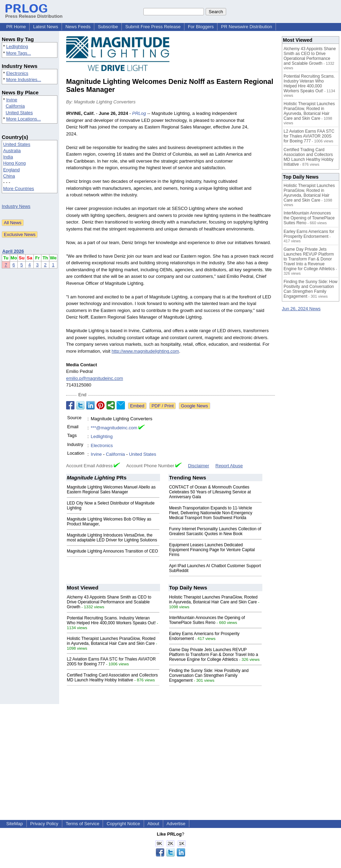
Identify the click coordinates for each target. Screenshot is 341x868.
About (153, 824)
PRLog (139, 113)
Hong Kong (14, 163)
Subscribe (108, 27)
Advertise (176, 824)
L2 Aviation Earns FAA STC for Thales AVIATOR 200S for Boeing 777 (309, 136)
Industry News (16, 206)
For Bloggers (201, 27)
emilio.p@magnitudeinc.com (95, 378)
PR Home (16, 27)
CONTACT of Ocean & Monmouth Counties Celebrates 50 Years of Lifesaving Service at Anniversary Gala (210, 492)
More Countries (19, 189)
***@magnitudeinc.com (114, 428)
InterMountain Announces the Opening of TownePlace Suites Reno (207, 620)
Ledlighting (17, 46)
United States (19, 113)
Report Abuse (229, 466)
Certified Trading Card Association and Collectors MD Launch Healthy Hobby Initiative (112, 678)
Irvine (12, 100)
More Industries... (24, 80)
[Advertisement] (171, 753)
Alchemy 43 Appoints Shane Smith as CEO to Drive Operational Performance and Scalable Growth (109, 602)
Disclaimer (199, 466)
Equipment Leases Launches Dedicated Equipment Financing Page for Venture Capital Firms (212, 550)
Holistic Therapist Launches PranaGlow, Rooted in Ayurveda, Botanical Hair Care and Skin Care (111, 641)
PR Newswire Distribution (247, 27)
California (15, 106)
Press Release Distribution (34, 14)
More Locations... (24, 119)
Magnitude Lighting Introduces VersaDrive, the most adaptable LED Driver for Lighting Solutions (112, 538)
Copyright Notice (123, 824)
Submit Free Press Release (153, 27)
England (11, 170)
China (9, 176)
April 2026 (13, 251)
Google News (195, 406)
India (8, 157)
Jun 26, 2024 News (301, 309)
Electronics (17, 73)
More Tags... (19, 53)
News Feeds (78, 27)
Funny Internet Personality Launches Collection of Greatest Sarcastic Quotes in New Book (215, 531)
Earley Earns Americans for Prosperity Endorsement (309, 234)
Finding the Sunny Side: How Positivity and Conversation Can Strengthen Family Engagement (209, 675)
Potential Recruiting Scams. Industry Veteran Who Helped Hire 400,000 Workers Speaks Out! (111, 620)
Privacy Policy (44, 824)
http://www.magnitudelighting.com (145, 351)
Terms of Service (83, 824)
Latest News (46, 27)
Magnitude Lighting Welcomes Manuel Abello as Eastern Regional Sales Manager (111, 490)
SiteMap (15, 824)
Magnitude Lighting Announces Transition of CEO (112, 551)
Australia (12, 151)
